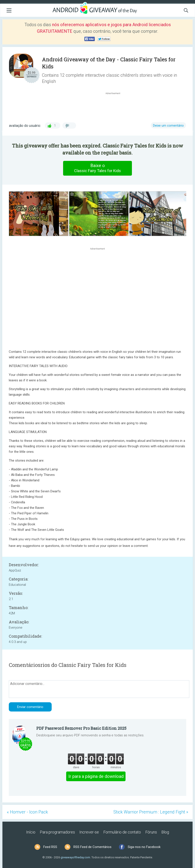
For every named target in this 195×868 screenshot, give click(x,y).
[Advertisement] (115, 106)
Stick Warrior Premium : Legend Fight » (151, 812)
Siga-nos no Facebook (144, 847)
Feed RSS (50, 847)
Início (31, 832)
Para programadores (57, 832)
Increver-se (89, 832)
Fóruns (151, 832)
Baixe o (98, 168)
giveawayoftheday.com (75, 857)
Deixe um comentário (168, 126)
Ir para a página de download (96, 776)
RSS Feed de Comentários (92, 847)
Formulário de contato (122, 832)
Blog (165, 832)
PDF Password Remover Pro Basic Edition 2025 (81, 728)
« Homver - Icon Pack (27, 812)
